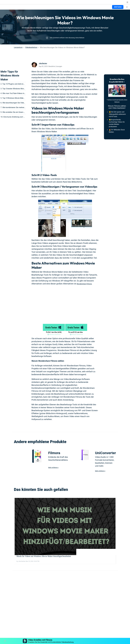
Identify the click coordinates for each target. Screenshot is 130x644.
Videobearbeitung (31, 47)
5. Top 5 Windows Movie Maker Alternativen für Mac (21, 98)
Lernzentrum (18, 47)
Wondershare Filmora (86, 284)
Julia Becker (44, 63)
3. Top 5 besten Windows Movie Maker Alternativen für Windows (26, 89)
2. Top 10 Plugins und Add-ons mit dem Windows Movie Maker (25, 84)
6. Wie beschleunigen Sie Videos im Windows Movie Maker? (24, 103)
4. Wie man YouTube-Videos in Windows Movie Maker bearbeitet (26, 93)
